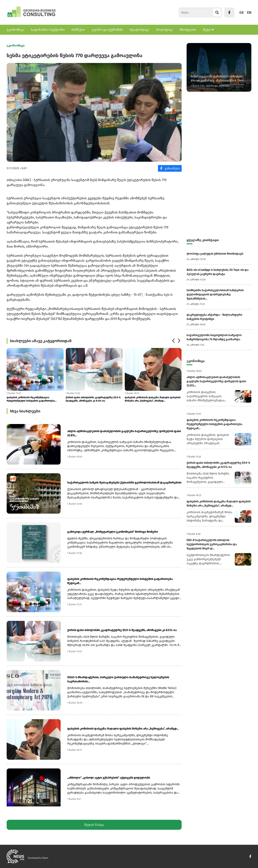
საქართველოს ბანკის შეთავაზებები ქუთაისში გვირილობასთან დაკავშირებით (124, 483)
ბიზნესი (78, 30)
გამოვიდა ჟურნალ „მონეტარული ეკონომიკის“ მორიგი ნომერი (113, 532)
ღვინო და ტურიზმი (107, 30)
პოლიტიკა (164, 30)
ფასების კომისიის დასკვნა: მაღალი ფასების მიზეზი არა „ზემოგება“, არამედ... (153, 399)
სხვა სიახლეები (25, 411)
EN (249, 12)
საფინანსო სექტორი (48, 30)
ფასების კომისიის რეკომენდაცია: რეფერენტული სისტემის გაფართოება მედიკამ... (31, 399)
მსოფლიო (188, 30)
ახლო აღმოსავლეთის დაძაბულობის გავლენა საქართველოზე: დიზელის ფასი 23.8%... (124, 433)
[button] (173, 341)
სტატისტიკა (139, 30)
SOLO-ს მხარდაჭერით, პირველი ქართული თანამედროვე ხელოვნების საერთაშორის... (118, 679)
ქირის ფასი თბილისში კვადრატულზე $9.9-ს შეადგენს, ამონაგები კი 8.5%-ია (93, 399)
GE (241, 12)
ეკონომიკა (15, 30)
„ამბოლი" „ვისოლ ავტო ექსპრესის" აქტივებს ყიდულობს (109, 778)
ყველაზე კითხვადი (203, 240)
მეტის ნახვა (94, 825)
